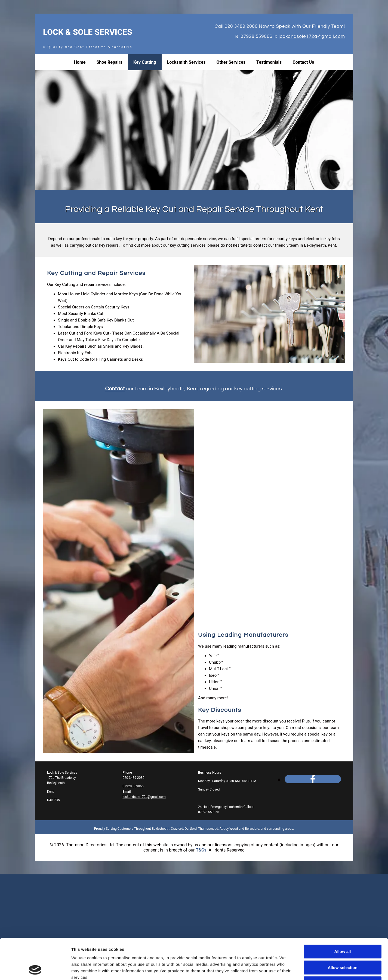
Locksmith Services (186, 62)
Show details (286, 804)
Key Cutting (145, 62)
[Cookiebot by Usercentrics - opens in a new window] (35, 804)
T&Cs (201, 850)
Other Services (231, 62)
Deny (343, 780)
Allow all (343, 748)
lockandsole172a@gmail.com (312, 36)
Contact (115, 389)
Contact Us (303, 62)
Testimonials (269, 62)
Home (80, 62)
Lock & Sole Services (88, 32)
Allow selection (342, 764)
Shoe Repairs (109, 62)
